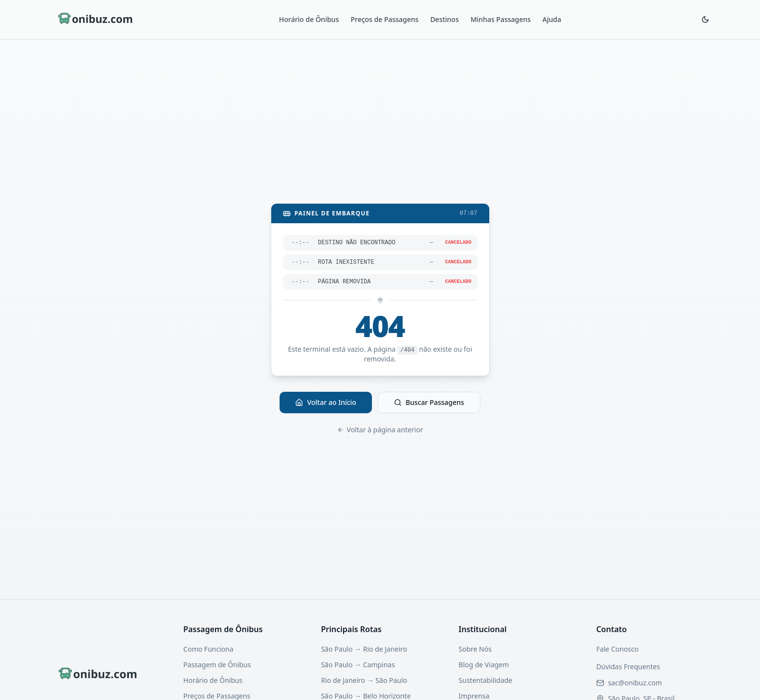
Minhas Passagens (501, 19)
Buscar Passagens (429, 402)
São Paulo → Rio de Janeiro (364, 649)
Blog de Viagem (484, 665)
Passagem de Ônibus (217, 665)
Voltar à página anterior (380, 430)
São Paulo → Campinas (358, 665)
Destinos (444, 19)
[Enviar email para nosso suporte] (635, 683)
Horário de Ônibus (309, 19)
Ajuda (552, 19)
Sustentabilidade (485, 680)
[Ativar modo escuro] (705, 20)
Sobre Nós (475, 649)
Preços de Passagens (384, 19)
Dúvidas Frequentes (628, 667)
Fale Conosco (618, 649)
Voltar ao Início (326, 402)
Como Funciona (208, 649)
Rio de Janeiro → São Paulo (364, 680)
